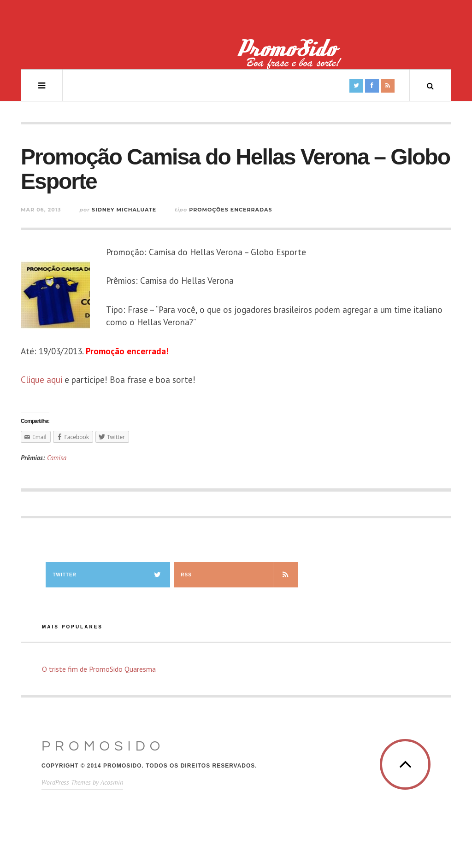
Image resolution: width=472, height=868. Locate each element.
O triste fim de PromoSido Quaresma (99, 669)
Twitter (111, 575)
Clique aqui (41, 380)
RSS (239, 575)
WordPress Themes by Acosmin (82, 782)
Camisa (57, 458)
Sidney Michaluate (124, 210)
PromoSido (103, 746)
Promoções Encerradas (230, 210)
